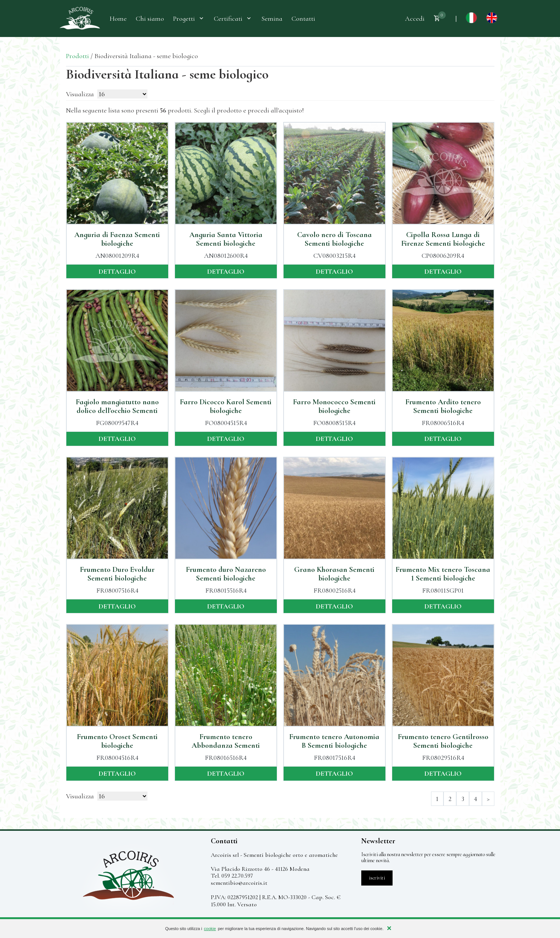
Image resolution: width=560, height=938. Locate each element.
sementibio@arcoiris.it (239, 883)
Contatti (303, 19)
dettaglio (117, 271)
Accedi (415, 18)
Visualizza (80, 94)
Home (118, 19)
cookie (210, 929)
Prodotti (77, 56)
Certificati (233, 18)
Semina (272, 19)
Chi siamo (150, 19)
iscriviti (377, 878)
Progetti (189, 18)
